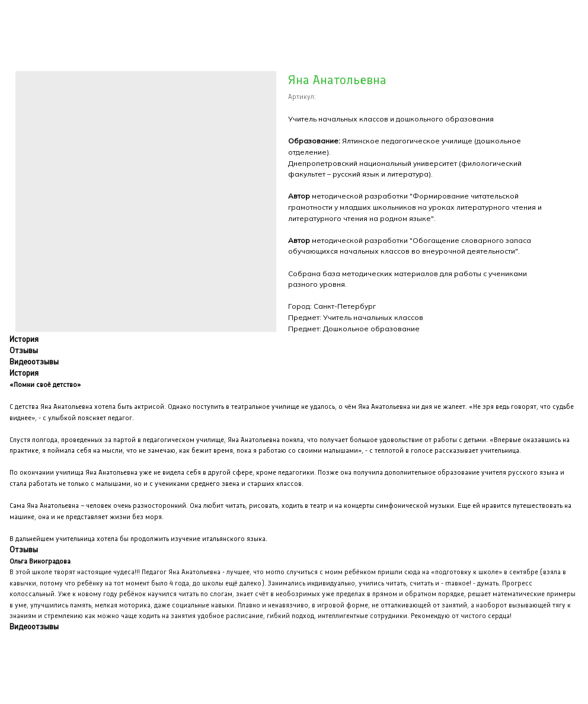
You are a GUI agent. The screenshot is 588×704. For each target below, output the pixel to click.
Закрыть (33, 17)
